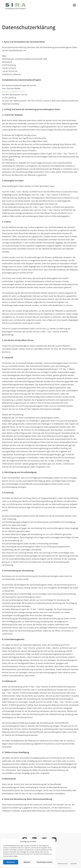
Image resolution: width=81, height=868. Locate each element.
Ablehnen (27, 862)
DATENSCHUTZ (63, 864)
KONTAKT (74, 864)
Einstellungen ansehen (44, 862)
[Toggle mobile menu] (74, 5)
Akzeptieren (11, 862)
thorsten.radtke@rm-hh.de (13, 92)
